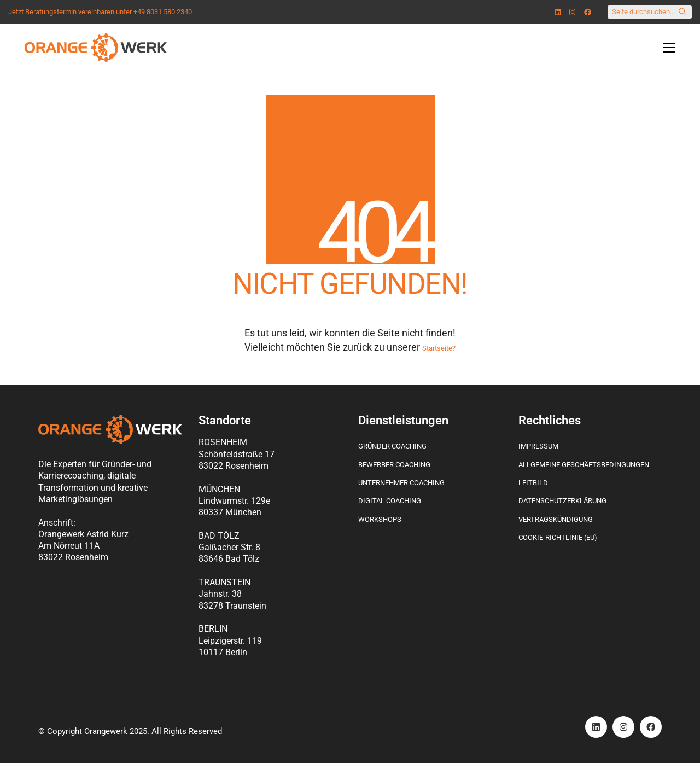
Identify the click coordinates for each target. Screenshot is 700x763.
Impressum (538, 446)
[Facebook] (651, 727)
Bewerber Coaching (394, 465)
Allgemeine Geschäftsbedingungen (584, 465)
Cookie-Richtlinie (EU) (558, 537)
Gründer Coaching (392, 446)
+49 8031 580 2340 (163, 12)
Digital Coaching (390, 501)
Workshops (380, 519)
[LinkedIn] (596, 727)
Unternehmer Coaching (401, 483)
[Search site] (682, 13)
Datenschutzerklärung (562, 501)
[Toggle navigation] (669, 48)
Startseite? (439, 348)
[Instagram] (623, 727)
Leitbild (533, 483)
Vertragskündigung (556, 519)
